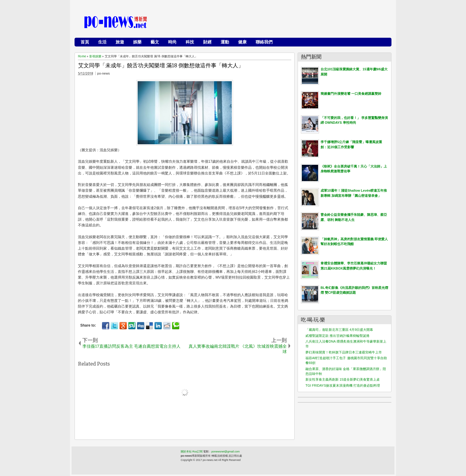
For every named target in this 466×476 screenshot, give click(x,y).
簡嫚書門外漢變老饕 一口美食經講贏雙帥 (351, 94)
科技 (190, 42)
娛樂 (137, 42)
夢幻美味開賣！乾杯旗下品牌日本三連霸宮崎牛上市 (344, 352)
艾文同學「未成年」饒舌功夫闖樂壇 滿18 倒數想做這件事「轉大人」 (161, 66)
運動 (225, 42)
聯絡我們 (264, 42)
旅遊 (120, 42)
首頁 (85, 42)
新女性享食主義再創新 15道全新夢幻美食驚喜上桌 (343, 379)
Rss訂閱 (197, 452)
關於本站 (186, 452)
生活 (102, 42)
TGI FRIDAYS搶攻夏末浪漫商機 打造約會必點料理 (343, 385)
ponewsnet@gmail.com (225, 452)
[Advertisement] (279, 23)
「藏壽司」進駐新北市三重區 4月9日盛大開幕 (339, 330)
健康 (242, 42)
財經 (207, 42)
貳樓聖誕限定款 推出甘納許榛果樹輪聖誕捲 (337, 336)
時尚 (172, 42)
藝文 (155, 42)
